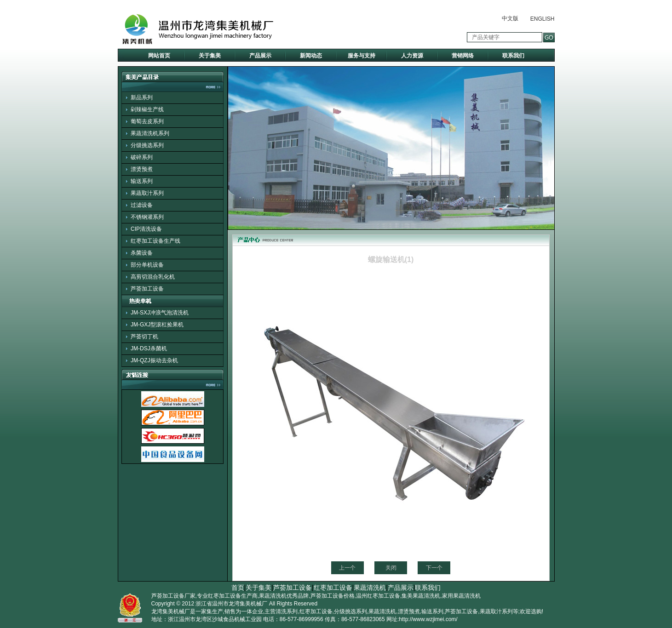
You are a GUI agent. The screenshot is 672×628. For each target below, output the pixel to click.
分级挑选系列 (147, 145)
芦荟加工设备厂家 (173, 596)
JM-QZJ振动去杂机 (154, 360)
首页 (238, 588)
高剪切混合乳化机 (153, 277)
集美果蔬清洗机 (421, 596)
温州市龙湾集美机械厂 (240, 604)
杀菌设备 (142, 253)
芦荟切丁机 (144, 337)
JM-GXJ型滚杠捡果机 (157, 325)
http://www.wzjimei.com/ (428, 619)
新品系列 (142, 97)
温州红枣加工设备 (378, 596)
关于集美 (210, 56)
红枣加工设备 (333, 588)
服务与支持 (362, 56)
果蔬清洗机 (370, 588)
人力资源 (412, 56)
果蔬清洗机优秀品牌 (284, 596)
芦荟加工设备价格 (333, 596)
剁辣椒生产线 (147, 109)
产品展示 (260, 56)
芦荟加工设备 (147, 289)
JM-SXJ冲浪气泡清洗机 (160, 313)
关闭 (391, 568)
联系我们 (513, 56)
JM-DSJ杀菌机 (149, 348)
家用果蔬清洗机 (461, 596)
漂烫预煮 (142, 169)
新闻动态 (311, 56)
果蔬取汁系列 (147, 193)
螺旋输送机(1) (391, 260)
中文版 (510, 18)
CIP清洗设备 (146, 229)
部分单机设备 (147, 265)
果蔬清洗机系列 (150, 133)
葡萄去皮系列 (147, 121)
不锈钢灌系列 (147, 217)
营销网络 (463, 56)
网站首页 (159, 56)
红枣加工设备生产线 (155, 241)
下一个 (434, 568)
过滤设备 (142, 205)
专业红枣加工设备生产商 (227, 596)
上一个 (347, 568)
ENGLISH (543, 19)
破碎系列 (142, 157)
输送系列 (142, 181)
